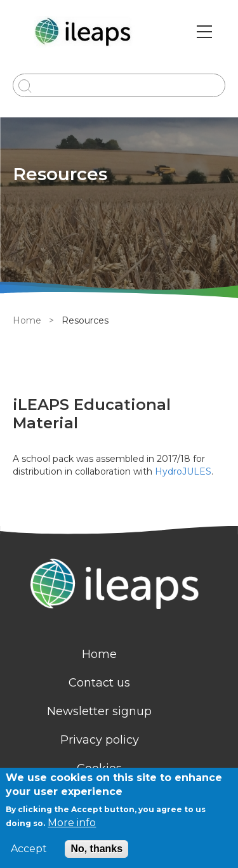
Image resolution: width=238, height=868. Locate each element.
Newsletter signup (99, 711)
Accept (29, 849)
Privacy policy (100, 740)
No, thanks (96, 849)
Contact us (99, 683)
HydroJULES (183, 471)
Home (27, 320)
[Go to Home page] (85, 32)
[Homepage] (119, 585)
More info (72, 823)
